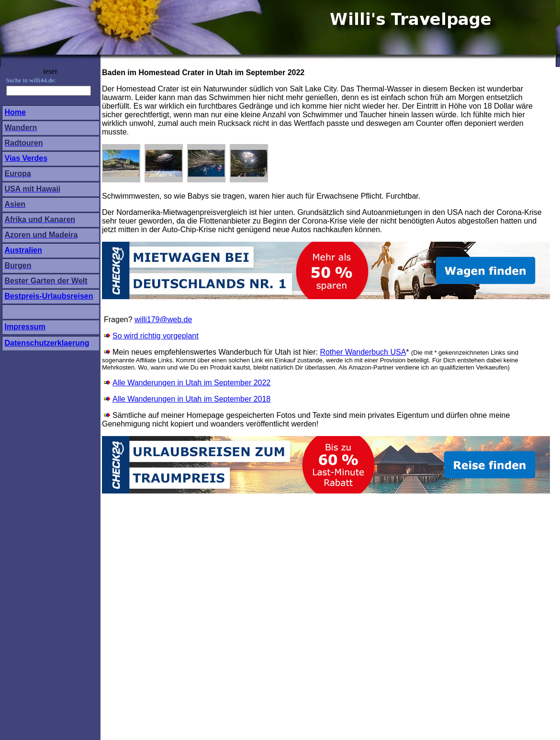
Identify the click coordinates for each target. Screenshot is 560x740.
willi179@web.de (163, 320)
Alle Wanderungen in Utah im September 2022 (191, 383)
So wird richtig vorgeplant (156, 336)
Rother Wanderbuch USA (363, 352)
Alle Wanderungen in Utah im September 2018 (191, 399)
